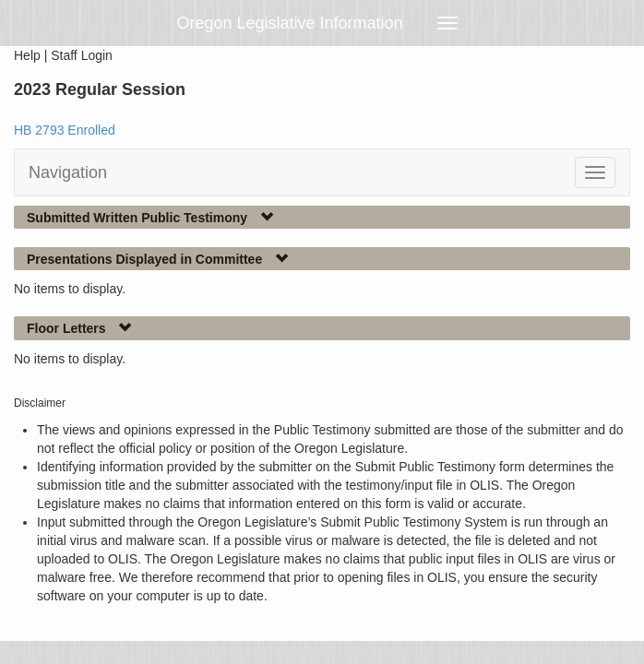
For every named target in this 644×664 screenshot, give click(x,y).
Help (27, 55)
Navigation (68, 172)
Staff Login (82, 55)
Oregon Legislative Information (290, 23)
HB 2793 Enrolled (65, 130)
